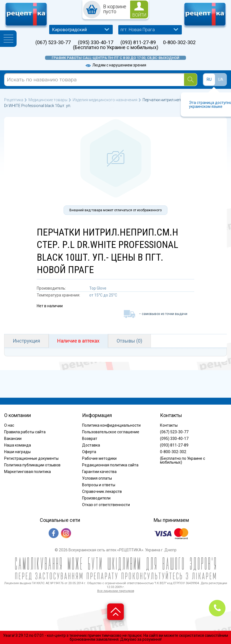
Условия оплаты (97, 478)
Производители (96, 498)
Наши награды (17, 452)
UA (221, 79)
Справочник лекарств (102, 491)
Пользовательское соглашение (111, 432)
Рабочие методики (99, 458)
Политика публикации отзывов (32, 465)
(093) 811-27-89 (138, 42)
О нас (9, 425)
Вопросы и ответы (99, 485)
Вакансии (13, 439)
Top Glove (98, 288)
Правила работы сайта (25, 432)
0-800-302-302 (179, 42)
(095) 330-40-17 (96, 42)
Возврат (90, 439)
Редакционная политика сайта (110, 465)
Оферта (89, 452)
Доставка (91, 445)
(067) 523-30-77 (53, 42)
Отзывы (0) (129, 341)
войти (139, 15)
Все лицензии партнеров (116, 591)
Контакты (169, 425)
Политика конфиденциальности (111, 425)
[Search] (191, 80)
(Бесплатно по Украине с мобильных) (116, 47)
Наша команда (18, 445)
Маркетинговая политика (27, 472)
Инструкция (26, 341)
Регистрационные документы (31, 458)
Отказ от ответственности (106, 505)
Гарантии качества (99, 472)
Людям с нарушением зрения (116, 65)
